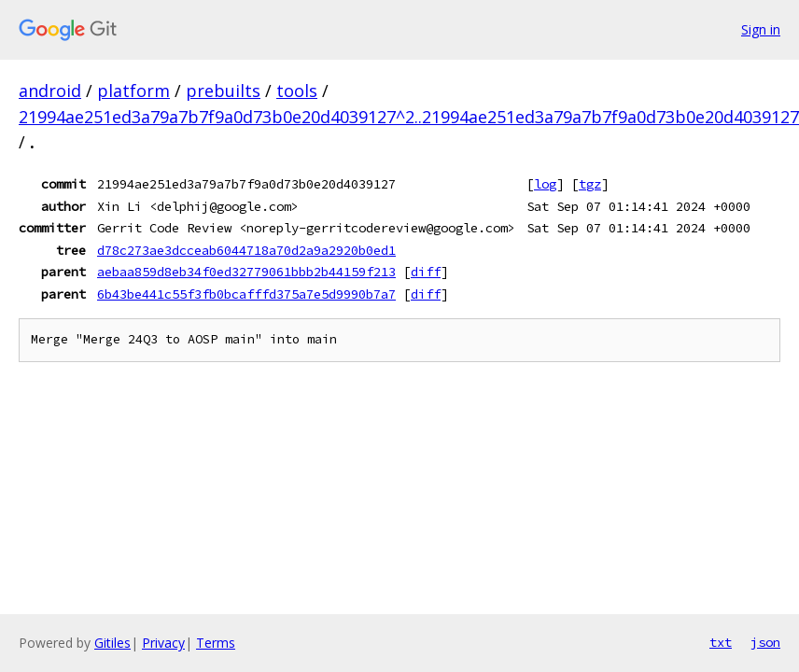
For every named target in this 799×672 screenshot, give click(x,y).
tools (297, 91)
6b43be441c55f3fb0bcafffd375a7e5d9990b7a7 (246, 294)
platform (133, 91)
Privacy (163, 643)
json (765, 642)
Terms (216, 643)
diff (426, 272)
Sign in (761, 29)
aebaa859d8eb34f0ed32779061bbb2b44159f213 (246, 272)
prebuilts (223, 91)
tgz (590, 184)
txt (721, 642)
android (50, 91)
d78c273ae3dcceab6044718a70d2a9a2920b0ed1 (246, 250)
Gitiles (112, 643)
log (545, 184)
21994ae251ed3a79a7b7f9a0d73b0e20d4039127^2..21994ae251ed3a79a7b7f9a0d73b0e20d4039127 (409, 117)
